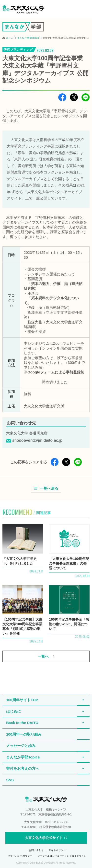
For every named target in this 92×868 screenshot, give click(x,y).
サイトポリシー (57, 850)
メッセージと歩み (21, 746)
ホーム (10, 38)
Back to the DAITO (22, 723)
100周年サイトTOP (22, 700)
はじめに (13, 711)
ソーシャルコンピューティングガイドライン (62, 856)
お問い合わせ (36, 850)
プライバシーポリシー (20, 856)
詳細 (23, 551)
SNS (10, 780)
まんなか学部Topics (28, 38)
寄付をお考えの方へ (23, 768)
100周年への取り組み (24, 734)
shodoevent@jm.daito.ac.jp (37, 440)
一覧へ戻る (49, 488)
